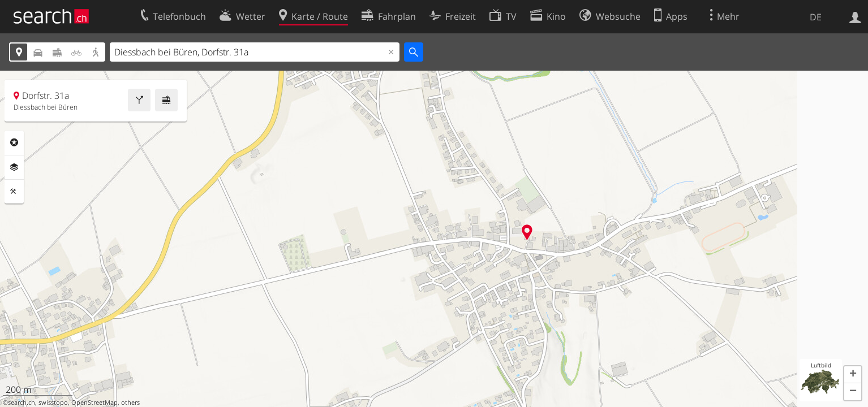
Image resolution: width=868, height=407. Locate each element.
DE (816, 17)
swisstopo (53, 402)
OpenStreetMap (94, 402)
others (130, 402)
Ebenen (14, 167)
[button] (853, 375)
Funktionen (14, 192)
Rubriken (14, 142)
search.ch (22, 402)
